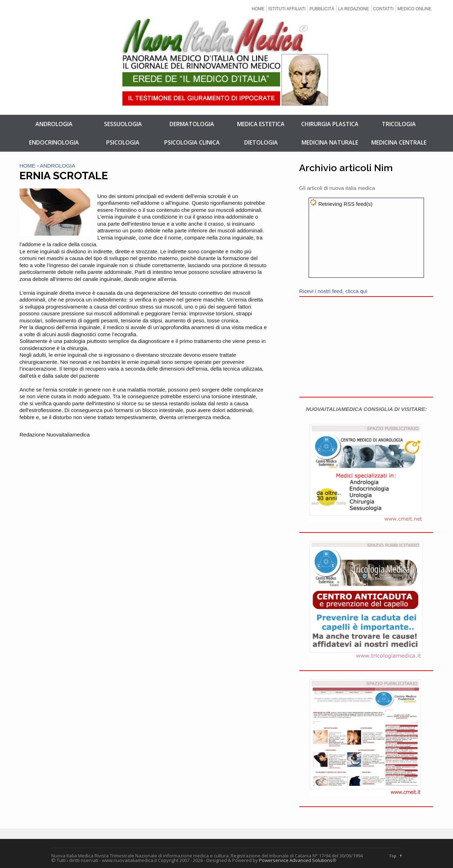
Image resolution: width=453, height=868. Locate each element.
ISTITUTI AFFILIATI (287, 9)
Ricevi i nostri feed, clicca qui (333, 291)
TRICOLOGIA (399, 124)
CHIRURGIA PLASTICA (330, 124)
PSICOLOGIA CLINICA (192, 142)
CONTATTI (383, 9)
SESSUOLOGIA (123, 124)
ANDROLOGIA (54, 124)
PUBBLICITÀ (322, 9)
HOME (258, 9)
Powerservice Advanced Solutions (296, 860)
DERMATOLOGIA (192, 124)
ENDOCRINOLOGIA (54, 142)
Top (393, 856)
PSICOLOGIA (123, 142)
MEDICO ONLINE (414, 9)
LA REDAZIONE (353, 9)
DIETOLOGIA (261, 142)
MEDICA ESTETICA (261, 124)
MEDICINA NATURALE (330, 142)
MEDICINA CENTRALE (399, 142)
